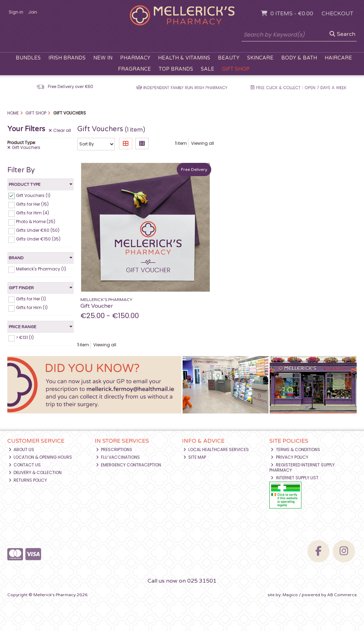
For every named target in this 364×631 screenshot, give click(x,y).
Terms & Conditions (295, 449)
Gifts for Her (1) (31, 299)
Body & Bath (299, 58)
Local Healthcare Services (216, 449)
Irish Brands (67, 58)
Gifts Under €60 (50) (38, 230)
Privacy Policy (290, 457)
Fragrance (134, 69)
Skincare (260, 58)
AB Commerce (342, 595)
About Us (22, 449)
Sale (208, 69)
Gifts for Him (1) (32, 307)
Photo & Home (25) (36, 222)
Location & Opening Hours (41, 457)
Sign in (16, 12)
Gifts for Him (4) (33, 213)
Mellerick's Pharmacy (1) (41, 269)
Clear (60, 131)
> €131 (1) (25, 337)
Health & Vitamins (184, 58)
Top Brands (176, 69)
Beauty (229, 58)
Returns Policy (28, 480)
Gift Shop (236, 69)
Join (33, 12)
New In (103, 58)
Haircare (338, 58)
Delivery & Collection (35, 472)
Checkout (337, 14)
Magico (290, 595)
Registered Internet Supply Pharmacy (302, 467)
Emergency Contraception (129, 465)
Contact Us (25, 465)
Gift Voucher (97, 306)
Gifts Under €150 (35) (38, 239)
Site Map (195, 457)
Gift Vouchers (24, 148)
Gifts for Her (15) (32, 204)
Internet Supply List (295, 478)
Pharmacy (135, 58)
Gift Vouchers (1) (33, 195)
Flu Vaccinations (118, 457)
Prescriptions (114, 449)
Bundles (28, 58)
